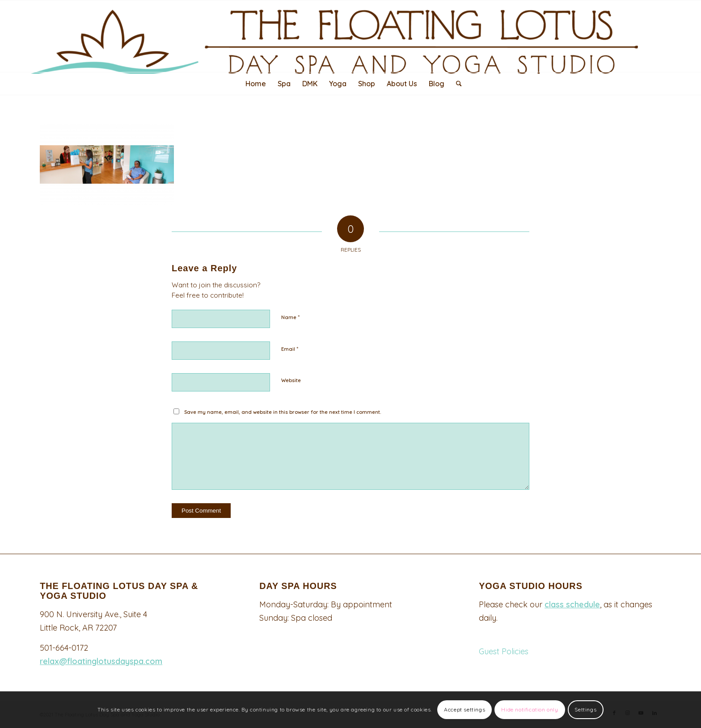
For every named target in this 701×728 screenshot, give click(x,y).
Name (290, 317)
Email (290, 349)
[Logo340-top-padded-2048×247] (350, 37)
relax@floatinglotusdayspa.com (101, 661)
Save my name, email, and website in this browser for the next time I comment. (283, 412)
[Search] (456, 84)
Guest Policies (504, 651)
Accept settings (465, 709)
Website (291, 380)
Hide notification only (530, 709)
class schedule (572, 604)
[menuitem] (256, 84)
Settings (585, 709)
